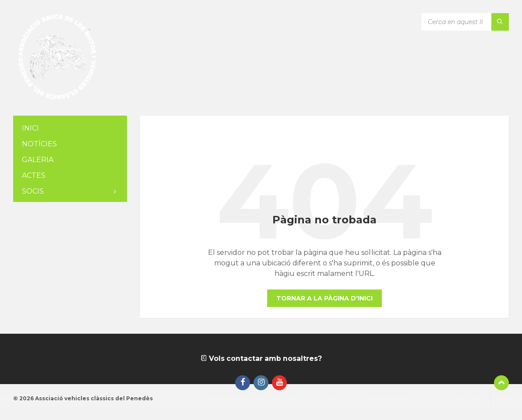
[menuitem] (70, 129)
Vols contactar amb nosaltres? (261, 358)
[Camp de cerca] (465, 22)
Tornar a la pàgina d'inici (324, 298)
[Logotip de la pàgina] (57, 98)
